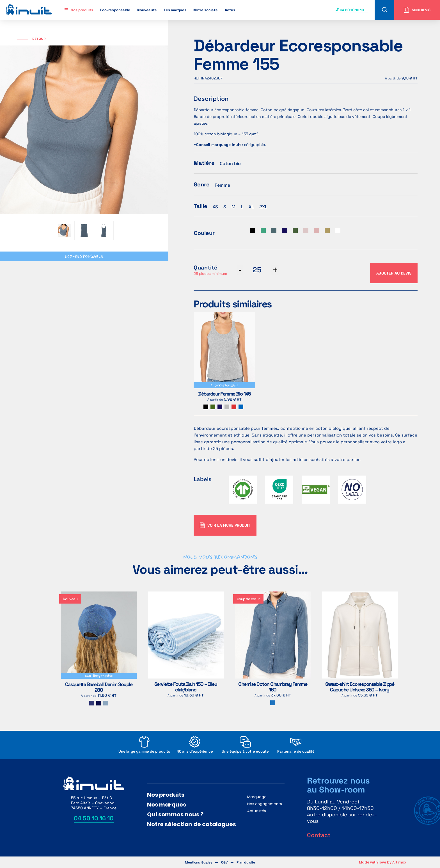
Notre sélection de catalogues (192, 824)
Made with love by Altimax (383, 862)
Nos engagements (265, 804)
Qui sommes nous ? (175, 814)
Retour (39, 39)
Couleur (204, 233)
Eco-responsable (115, 10)
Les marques (175, 10)
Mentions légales (199, 862)
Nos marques (167, 805)
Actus (230, 10)
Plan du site (246, 862)
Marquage (257, 797)
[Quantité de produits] (257, 270)
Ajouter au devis (394, 273)
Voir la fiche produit (225, 525)
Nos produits (82, 10)
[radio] (253, 230)
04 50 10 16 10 (350, 10)
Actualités (257, 811)
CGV (224, 862)
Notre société (206, 10)
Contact (319, 835)
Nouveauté (147, 10)
